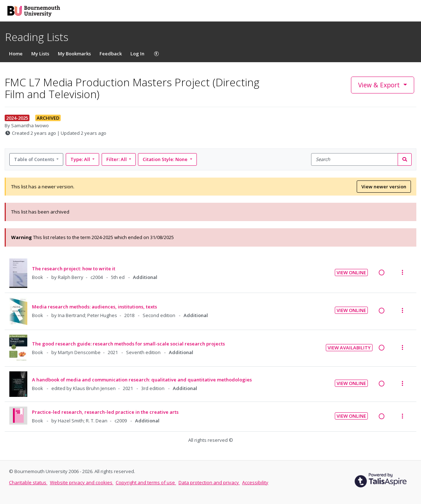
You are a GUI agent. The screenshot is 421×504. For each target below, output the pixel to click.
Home (16, 54)
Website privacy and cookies (82, 482)
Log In (137, 54)
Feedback (111, 54)
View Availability (349, 348)
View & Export (380, 85)
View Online (351, 272)
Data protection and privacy (209, 482)
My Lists (40, 54)
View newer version (384, 187)
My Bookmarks (74, 54)
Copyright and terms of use (146, 482)
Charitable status (28, 482)
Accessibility (255, 482)
